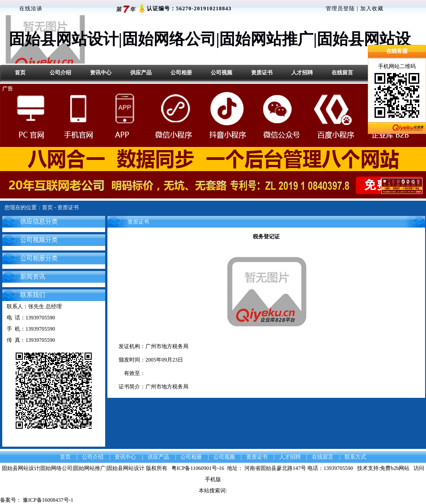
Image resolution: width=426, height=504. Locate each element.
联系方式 (355, 457)
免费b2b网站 (395, 468)
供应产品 (141, 73)
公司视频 (222, 73)
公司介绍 (60, 73)
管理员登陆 (340, 9)
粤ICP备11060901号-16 (199, 468)
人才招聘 (302, 73)
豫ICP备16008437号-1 (47, 500)
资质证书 (262, 73)
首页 (20, 73)
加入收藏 (372, 9)
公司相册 (181, 73)
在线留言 (342, 73)
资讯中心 (101, 73)
